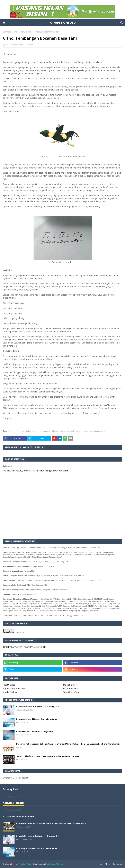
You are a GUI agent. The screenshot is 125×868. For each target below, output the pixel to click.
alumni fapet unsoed (41, 431)
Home (100, 864)
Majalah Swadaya (71, 688)
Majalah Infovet (70, 685)
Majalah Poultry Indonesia (14, 688)
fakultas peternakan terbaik (63, 431)
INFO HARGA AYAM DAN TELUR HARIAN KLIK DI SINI (24, 647)
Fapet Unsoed (9, 685)
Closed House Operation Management (35, 731)
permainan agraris (19, 32)
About (108, 864)
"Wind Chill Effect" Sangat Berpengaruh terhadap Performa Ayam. (48, 756)
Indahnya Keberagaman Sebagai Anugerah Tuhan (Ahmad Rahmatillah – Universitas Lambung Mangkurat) (68, 744)
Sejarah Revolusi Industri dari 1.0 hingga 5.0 (37, 707)
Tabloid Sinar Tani (71, 692)
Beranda (6, 32)
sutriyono (9, 45)
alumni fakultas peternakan (20, 431)
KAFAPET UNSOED (63, 23)
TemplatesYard (25, 864)
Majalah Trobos (10, 692)
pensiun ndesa (82, 431)
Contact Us (118, 864)
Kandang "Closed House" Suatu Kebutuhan (37, 719)
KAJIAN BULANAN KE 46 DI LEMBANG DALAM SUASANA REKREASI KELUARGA (51, 824)
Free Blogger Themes (54, 864)
